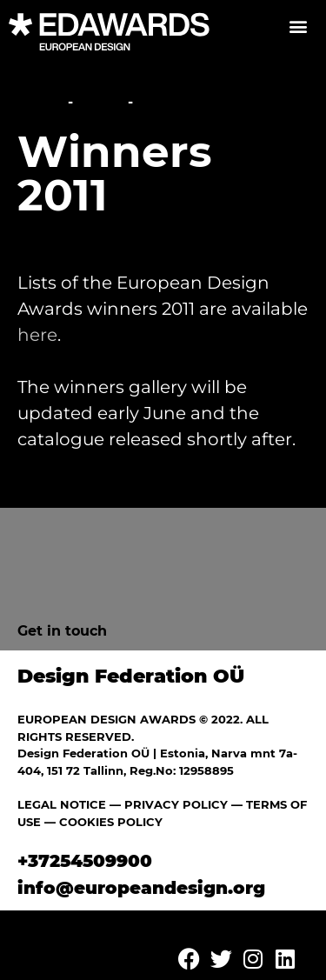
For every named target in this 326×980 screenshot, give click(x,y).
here (37, 335)
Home (40, 102)
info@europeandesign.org (141, 888)
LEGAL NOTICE (62, 804)
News (100, 102)
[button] (298, 26)
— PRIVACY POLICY (167, 804)
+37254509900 (85, 861)
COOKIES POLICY (111, 822)
